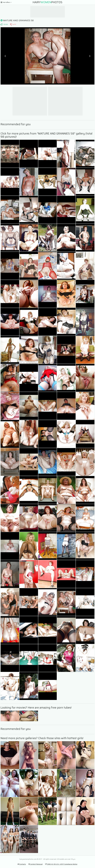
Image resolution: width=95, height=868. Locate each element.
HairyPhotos (47, 2)
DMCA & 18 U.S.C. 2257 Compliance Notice (61, 864)
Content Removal (35, 864)
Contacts (22, 864)
